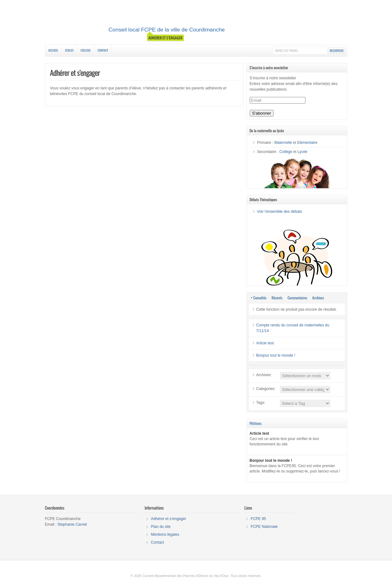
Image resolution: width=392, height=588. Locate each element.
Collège (286, 152)
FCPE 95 (258, 519)
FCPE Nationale (264, 527)
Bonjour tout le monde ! (276, 355)
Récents (277, 298)
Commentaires (297, 298)
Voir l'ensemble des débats (280, 212)
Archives (318, 298)
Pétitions (256, 423)
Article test (265, 343)
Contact (103, 50)
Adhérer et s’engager (168, 519)
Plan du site (161, 527)
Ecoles (69, 50)
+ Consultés (259, 298)
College (86, 50)
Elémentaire (307, 143)
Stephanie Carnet (72, 524)
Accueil (53, 50)
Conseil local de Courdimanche (196, 23)
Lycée (303, 152)
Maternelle (283, 143)
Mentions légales (165, 534)
